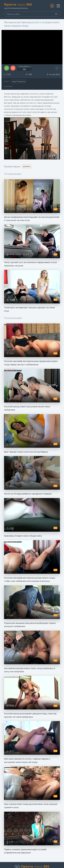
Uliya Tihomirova (19, 81)
